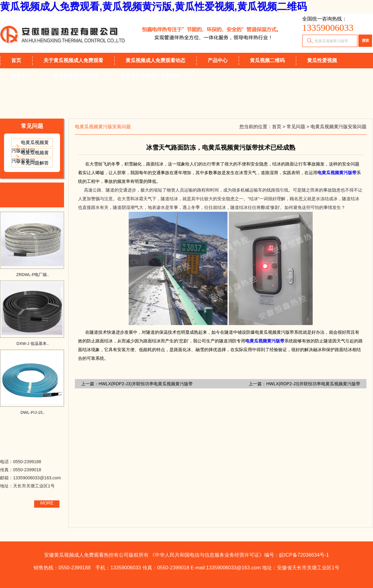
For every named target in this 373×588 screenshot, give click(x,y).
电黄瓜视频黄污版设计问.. (30, 146)
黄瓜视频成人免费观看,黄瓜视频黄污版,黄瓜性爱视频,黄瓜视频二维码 (153, 7)
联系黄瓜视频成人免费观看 (150, 76)
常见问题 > (299, 127)
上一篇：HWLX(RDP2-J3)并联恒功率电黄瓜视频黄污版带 (137, 384)
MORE (47, 503)
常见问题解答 (35, 163)
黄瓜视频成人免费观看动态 (155, 60)
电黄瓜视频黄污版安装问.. (30, 157)
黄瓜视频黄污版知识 (76, 76)
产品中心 (218, 60)
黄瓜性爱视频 (322, 60)
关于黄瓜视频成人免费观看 (73, 60)
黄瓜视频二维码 (267, 60)
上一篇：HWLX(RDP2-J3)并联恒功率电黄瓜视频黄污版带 (304, 384)
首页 (16, 60)
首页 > (279, 127)
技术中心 (21, 76)
